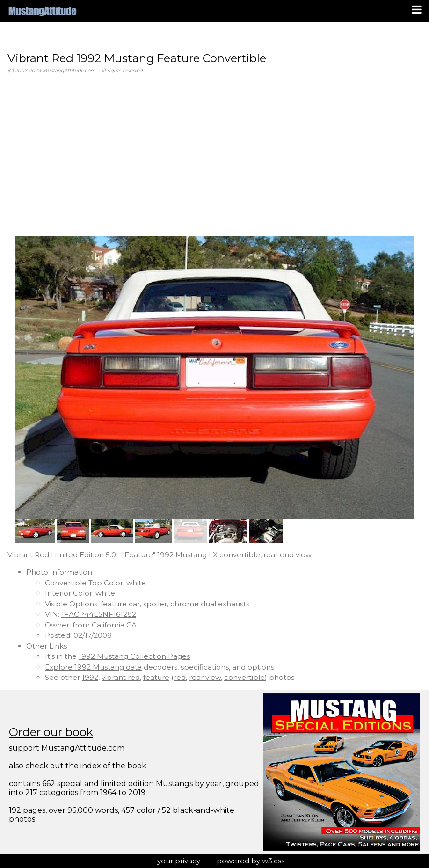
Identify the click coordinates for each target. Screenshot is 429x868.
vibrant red (121, 677)
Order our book (51, 732)
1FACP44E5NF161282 (99, 614)
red (180, 677)
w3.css (273, 861)
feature (156, 677)
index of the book (113, 766)
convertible (244, 677)
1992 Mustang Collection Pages (134, 656)
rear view (205, 677)
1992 (90, 677)
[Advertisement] (214, 155)
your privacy (179, 861)
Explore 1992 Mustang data (93, 667)
